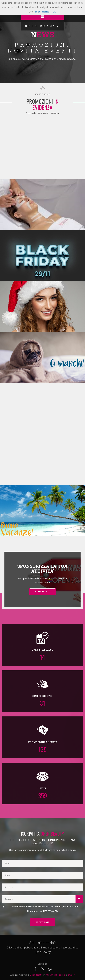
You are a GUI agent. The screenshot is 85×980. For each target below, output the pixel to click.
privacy (71, 975)
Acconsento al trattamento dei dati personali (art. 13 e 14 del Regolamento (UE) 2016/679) (41, 909)
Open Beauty (36, 975)
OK (54, 12)
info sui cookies (42, 12)
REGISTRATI (43, 922)
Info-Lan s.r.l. (51, 975)
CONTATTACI (43, 591)
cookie (62, 975)
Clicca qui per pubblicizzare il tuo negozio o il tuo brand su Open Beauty (42, 950)
